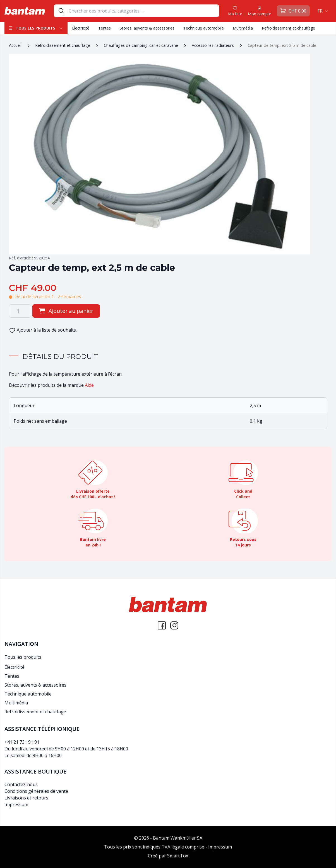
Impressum (16, 804)
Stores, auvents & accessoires (147, 28)
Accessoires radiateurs (213, 45)
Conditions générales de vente (36, 791)
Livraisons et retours (26, 798)
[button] (322, 11)
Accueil (15, 45)
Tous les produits (36, 28)
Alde (89, 385)
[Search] (144, 11)
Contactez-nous (21, 784)
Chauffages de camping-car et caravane (141, 45)
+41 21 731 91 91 (22, 742)
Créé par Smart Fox (168, 856)
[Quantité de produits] (20, 311)
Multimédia (243, 28)
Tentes (105, 28)
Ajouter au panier (66, 311)
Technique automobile (204, 28)
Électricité (81, 28)
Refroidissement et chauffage (288, 28)
